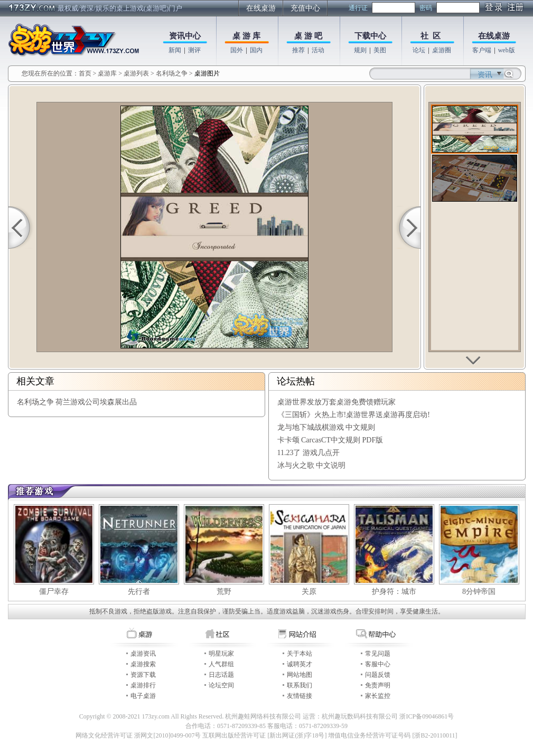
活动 (318, 50)
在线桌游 (261, 8)
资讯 (485, 75)
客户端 (482, 50)
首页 (85, 73)
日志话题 (221, 675)
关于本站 (300, 654)
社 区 (431, 36)
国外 (237, 50)
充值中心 (305, 8)
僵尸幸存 (54, 592)
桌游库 (108, 73)
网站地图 (300, 675)
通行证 (358, 8)
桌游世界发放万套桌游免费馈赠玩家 (336, 402)
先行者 (139, 592)
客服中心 (378, 664)
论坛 (419, 50)
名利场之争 (172, 73)
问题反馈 (378, 675)
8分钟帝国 (479, 592)
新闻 (175, 50)
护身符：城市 (394, 592)
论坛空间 (221, 685)
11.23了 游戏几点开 (308, 453)
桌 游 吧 (308, 36)
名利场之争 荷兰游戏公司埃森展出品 (77, 402)
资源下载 (143, 675)
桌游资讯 (143, 654)
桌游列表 (136, 73)
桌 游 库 (246, 36)
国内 (256, 50)
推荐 (298, 50)
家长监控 (378, 696)
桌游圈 (442, 50)
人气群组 (221, 664)
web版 (507, 50)
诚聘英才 (300, 664)
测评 (194, 50)
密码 (426, 8)
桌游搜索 (143, 664)
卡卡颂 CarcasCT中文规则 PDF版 (330, 440)
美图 (380, 50)
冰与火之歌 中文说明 (312, 465)
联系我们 (300, 685)
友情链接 (300, 696)
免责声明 (378, 685)
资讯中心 (185, 36)
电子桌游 (143, 696)
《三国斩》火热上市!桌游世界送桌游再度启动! (354, 415)
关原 (309, 592)
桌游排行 (143, 685)
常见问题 (378, 654)
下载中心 (370, 36)
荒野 (224, 592)
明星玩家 (221, 654)
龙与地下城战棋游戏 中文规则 (326, 427)
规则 (360, 50)
